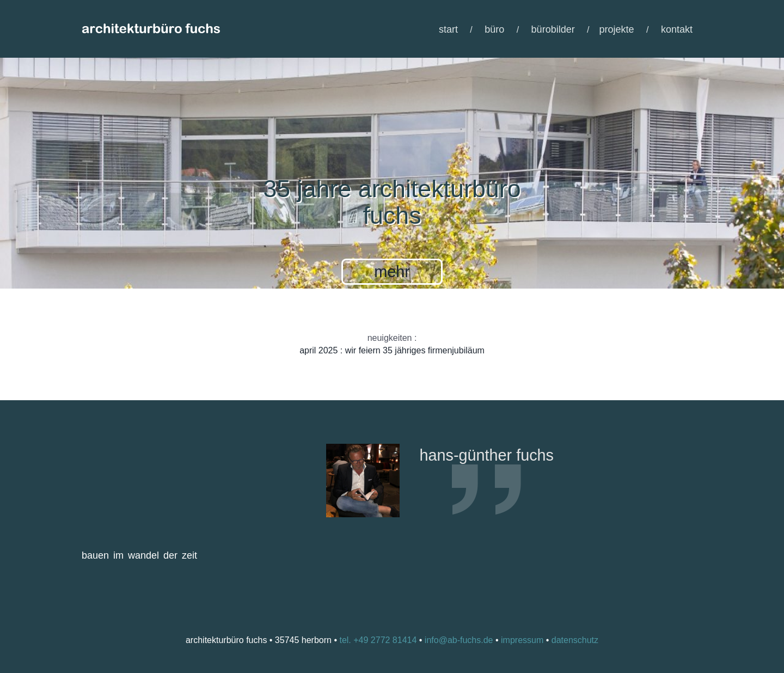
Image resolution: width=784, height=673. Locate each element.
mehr (392, 272)
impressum (522, 640)
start (448, 29)
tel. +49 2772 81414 (378, 640)
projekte (617, 29)
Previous (377, 574)
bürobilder (553, 29)
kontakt (677, 29)
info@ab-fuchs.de (459, 640)
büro (494, 29)
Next (407, 574)
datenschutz (575, 640)
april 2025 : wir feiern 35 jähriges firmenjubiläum (392, 350)
